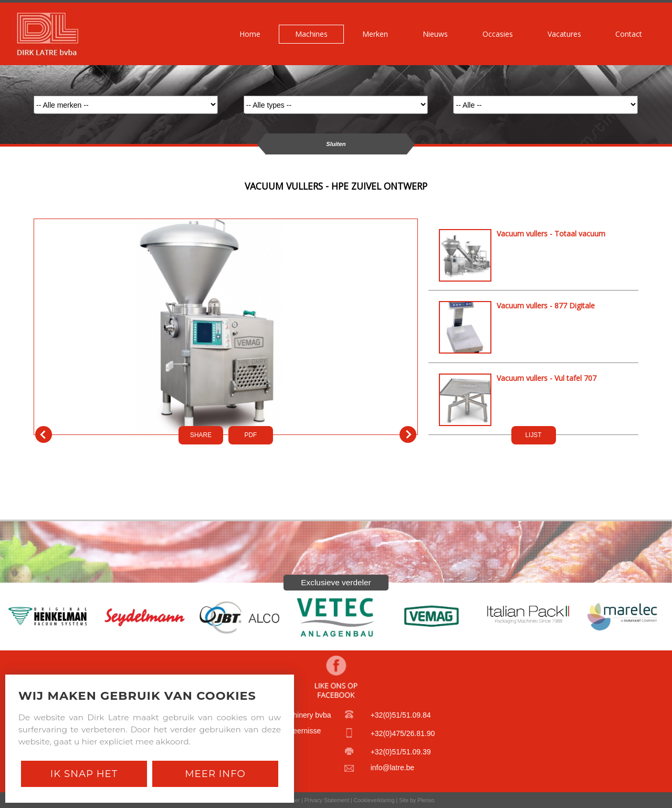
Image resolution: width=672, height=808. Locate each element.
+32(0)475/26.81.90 (403, 733)
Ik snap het (84, 774)
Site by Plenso (417, 800)
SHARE (201, 435)
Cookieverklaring (374, 800)
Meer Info (215, 774)
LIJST (533, 435)
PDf (251, 435)
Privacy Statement (327, 800)
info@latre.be (392, 768)
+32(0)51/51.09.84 (401, 715)
